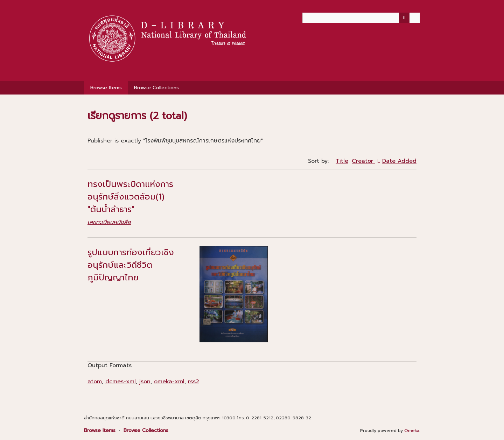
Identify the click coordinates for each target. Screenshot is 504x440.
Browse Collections (156, 88)
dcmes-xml (121, 382)
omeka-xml (169, 382)
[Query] (361, 18)
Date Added (399, 161)
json (145, 382)
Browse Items (106, 88)
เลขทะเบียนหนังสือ (109, 222)
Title (342, 161)
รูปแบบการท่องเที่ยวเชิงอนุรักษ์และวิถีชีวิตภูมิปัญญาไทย (131, 265)
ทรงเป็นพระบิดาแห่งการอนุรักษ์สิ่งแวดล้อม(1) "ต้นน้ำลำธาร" (130, 197)
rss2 (194, 382)
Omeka (412, 431)
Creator (363, 161)
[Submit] (404, 18)
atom (95, 382)
